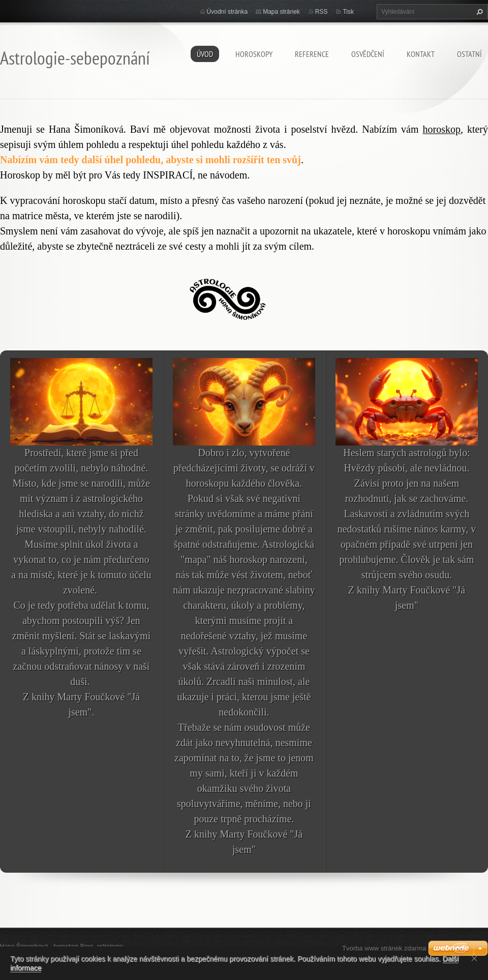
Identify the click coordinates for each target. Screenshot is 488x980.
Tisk (348, 12)
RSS (322, 12)
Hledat (478, 12)
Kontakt (421, 54)
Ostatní (469, 54)
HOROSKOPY (254, 54)
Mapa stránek (281, 12)
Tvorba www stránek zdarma (384, 948)
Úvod (205, 54)
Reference (312, 54)
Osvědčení (368, 54)
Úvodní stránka (227, 12)
